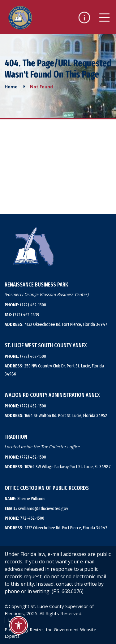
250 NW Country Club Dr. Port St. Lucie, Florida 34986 (54, 370)
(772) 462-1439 (22, 315)
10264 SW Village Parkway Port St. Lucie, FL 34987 (58, 467)
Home (11, 87)
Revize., (37, 630)
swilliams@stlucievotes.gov (36, 509)
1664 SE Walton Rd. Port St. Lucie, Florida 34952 (56, 415)
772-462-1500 (24, 518)
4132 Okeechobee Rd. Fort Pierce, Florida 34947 (56, 324)
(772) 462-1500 (25, 305)
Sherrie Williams (25, 499)
